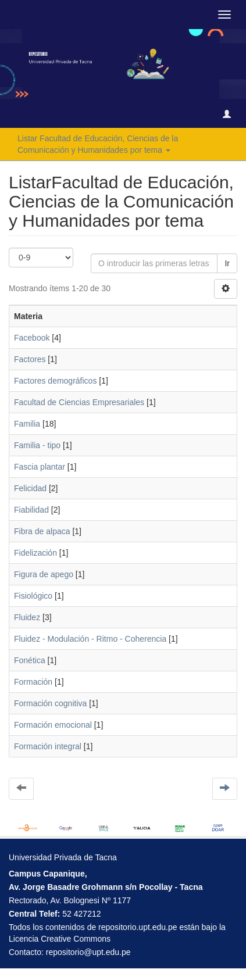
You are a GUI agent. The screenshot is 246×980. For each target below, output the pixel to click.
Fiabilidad (31, 510)
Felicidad (30, 488)
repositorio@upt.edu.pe (88, 952)
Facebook (32, 338)
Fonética (30, 660)
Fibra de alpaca (42, 531)
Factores (30, 359)
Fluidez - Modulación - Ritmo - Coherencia (90, 639)
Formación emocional (53, 725)
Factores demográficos (55, 381)
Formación (33, 682)
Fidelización (35, 553)
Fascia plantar (40, 467)
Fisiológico (33, 596)
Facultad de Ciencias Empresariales (79, 402)
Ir (227, 263)
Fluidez (27, 617)
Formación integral (48, 746)
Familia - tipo (37, 445)
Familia (27, 424)
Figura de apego (44, 574)
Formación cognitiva (50, 703)
